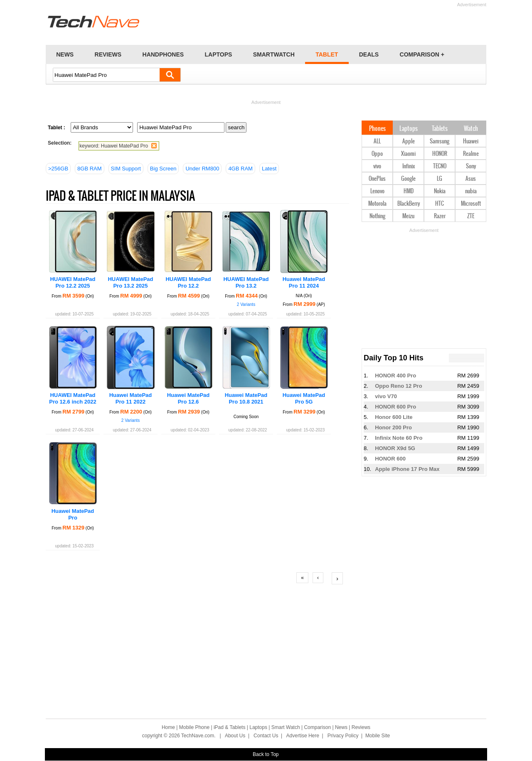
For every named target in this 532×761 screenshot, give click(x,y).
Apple (409, 142)
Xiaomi (408, 154)
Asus (471, 179)
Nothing (377, 216)
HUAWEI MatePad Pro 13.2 (246, 282)
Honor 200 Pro (393, 427)
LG (440, 179)
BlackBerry (409, 204)
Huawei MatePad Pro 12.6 (188, 398)
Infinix (409, 166)
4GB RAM (240, 169)
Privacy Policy (343, 736)
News (341, 727)
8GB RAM (90, 169)
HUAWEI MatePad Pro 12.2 (188, 282)
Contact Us (266, 736)
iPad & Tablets (230, 727)
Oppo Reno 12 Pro (398, 386)
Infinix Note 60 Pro (399, 438)
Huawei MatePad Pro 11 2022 (131, 398)
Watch (471, 129)
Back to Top (266, 754)
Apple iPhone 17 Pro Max (407, 469)
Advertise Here (303, 736)
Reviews (361, 727)
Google (408, 179)
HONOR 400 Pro (395, 376)
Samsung (440, 142)
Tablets (440, 129)
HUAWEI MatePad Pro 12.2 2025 (73, 282)
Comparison (317, 727)
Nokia (440, 191)
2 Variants (246, 304)
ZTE (471, 216)
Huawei (471, 142)
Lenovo (377, 191)
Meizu (408, 216)
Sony (471, 166)
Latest (269, 169)
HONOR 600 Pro (395, 407)
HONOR (440, 154)
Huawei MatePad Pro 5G (304, 398)
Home (168, 727)
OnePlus (377, 179)
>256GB (58, 169)
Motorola (377, 204)
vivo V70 (386, 396)
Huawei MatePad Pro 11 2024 (304, 282)
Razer (440, 216)
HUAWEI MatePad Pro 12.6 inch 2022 (73, 398)
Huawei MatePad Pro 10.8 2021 (246, 398)
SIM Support (126, 169)
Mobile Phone (194, 727)
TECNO (440, 166)
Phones (377, 129)
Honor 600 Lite (394, 417)
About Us (235, 736)
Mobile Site (378, 736)
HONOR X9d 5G (395, 448)
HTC (440, 204)
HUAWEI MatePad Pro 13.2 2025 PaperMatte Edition (131, 286)
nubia (471, 191)
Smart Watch (286, 727)
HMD (409, 191)
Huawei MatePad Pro (73, 514)
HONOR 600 (390, 459)
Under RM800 (202, 169)
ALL (377, 142)
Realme (471, 154)
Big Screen (163, 169)
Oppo (377, 154)
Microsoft (471, 204)
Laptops (409, 129)
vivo (377, 166)
